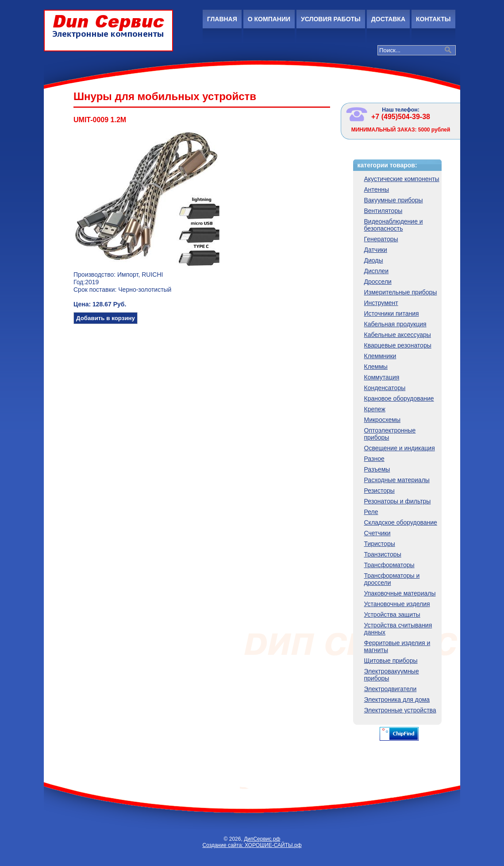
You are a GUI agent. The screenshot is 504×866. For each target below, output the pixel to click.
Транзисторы (383, 554)
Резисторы (379, 491)
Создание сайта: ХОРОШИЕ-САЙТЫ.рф (252, 845)
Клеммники (380, 356)
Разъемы (377, 469)
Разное (374, 459)
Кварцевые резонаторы (398, 345)
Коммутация (382, 377)
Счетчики (377, 533)
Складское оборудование (401, 522)
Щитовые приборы (391, 661)
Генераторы (381, 239)
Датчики (376, 250)
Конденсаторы (385, 388)
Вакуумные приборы (394, 200)
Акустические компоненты (402, 179)
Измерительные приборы (401, 292)
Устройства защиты (392, 615)
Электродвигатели (391, 689)
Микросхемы (383, 420)
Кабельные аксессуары (398, 335)
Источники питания (392, 313)
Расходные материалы (397, 480)
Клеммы (376, 367)
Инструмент (381, 303)
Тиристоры (380, 544)
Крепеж (375, 409)
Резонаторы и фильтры (398, 501)
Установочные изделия (397, 604)
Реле (371, 512)
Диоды (374, 260)
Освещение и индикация (400, 448)
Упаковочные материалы (400, 593)
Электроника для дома (397, 700)
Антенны (377, 189)
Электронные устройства (400, 710)
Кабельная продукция (395, 324)
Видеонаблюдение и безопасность (394, 225)
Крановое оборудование (399, 398)
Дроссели (378, 282)
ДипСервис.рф (262, 839)
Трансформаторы (389, 565)
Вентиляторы (383, 211)
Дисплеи (377, 271)
